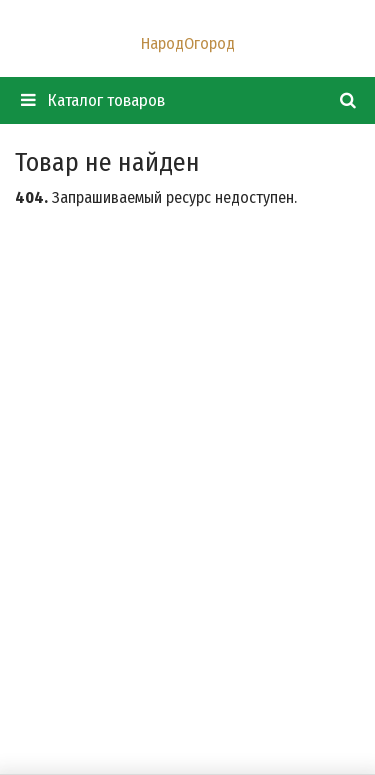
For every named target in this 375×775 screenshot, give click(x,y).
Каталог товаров (93, 100)
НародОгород (188, 43)
